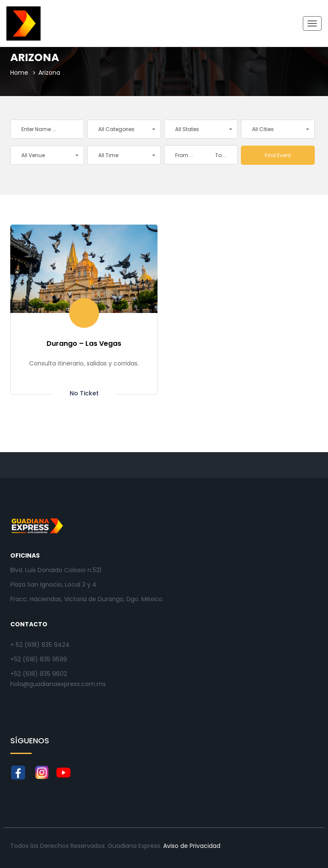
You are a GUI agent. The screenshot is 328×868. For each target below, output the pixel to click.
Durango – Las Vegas (84, 343)
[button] (124, 129)
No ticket (84, 393)
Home (19, 73)
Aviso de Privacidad (192, 846)
